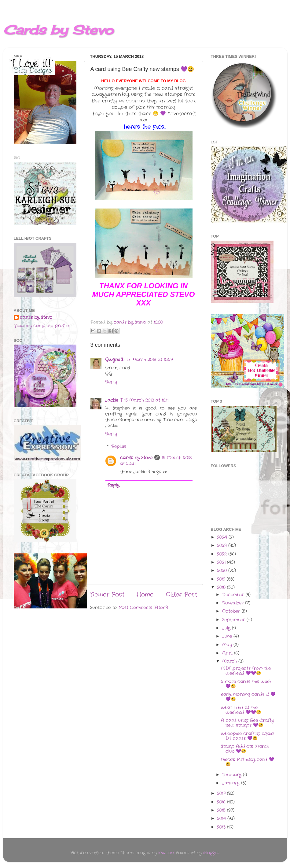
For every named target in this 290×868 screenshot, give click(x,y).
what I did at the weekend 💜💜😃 (241, 710)
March (230, 661)
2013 (222, 827)
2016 (222, 802)
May (228, 645)
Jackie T (114, 400)
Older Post (182, 595)
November (234, 603)
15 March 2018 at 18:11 (146, 400)
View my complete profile (41, 326)
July (227, 628)
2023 (223, 546)
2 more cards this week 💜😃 (246, 684)
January (232, 783)
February (233, 775)
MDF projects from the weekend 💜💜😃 (246, 671)
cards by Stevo (136, 458)
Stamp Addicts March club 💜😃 (245, 749)
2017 (222, 794)
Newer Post (107, 595)
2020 (223, 571)
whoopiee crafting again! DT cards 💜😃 (248, 736)
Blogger (211, 853)
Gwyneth (115, 360)
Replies (119, 447)
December (234, 595)
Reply (111, 382)
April (228, 653)
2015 (222, 810)
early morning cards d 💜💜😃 (248, 697)
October (232, 611)
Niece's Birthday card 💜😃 (248, 762)
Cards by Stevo (58, 30)
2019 (222, 579)
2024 (223, 537)
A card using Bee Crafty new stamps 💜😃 (247, 723)
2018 (222, 587)
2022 (223, 554)
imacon (166, 853)
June (228, 636)
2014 (222, 819)
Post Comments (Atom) (143, 608)
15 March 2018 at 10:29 (149, 360)
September (234, 620)
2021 (222, 562)
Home (145, 595)
